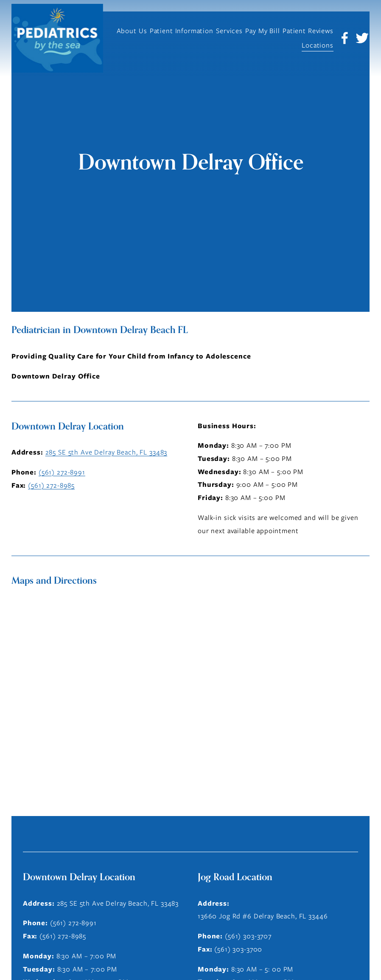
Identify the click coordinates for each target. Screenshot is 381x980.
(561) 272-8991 (62, 472)
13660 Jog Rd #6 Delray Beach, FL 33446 (263, 916)
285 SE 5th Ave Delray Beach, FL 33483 (106, 452)
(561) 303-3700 (238, 949)
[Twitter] (362, 38)
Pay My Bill (262, 31)
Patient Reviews (308, 31)
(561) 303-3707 (248, 936)
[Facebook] (345, 38)
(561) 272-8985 (51, 485)
